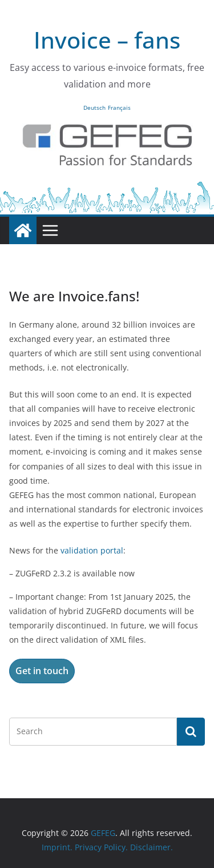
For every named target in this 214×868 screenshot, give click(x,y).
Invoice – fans (107, 40)
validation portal (92, 550)
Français (119, 108)
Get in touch (42, 671)
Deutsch (94, 108)
